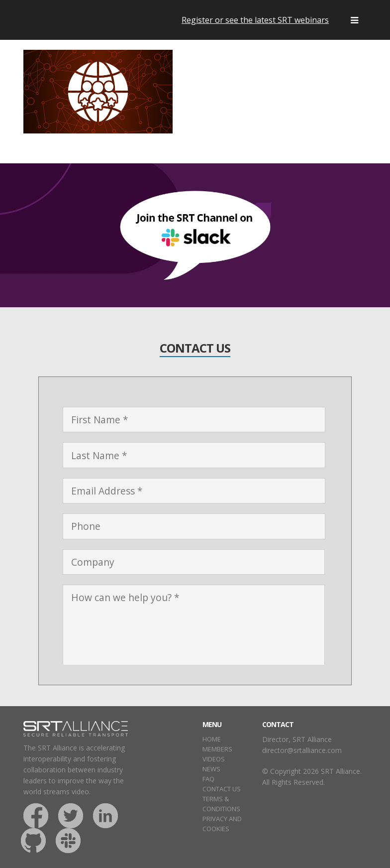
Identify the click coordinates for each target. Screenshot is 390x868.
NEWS (211, 769)
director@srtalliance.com (302, 750)
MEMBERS (217, 749)
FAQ (208, 779)
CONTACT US (222, 789)
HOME (212, 739)
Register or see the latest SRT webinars (255, 20)
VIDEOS (214, 759)
